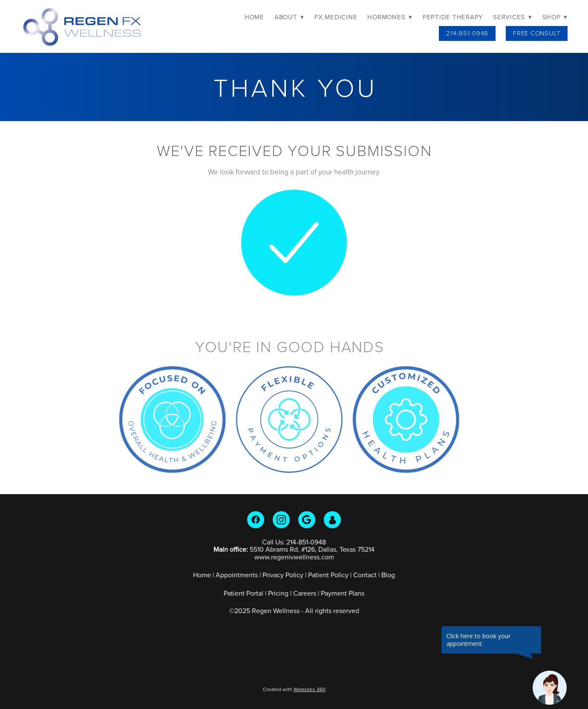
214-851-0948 (467, 33)
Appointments (237, 575)
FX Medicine (336, 17)
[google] (307, 520)
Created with (294, 689)
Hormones (390, 17)
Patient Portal (244, 593)
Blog (388, 575)
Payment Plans (343, 593)
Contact (365, 575)
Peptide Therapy (453, 17)
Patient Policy (329, 575)
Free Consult (537, 33)
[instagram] (281, 520)
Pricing (278, 593)
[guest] (332, 520)
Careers (305, 593)
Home (254, 17)
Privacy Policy (283, 575)
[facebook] (256, 520)
